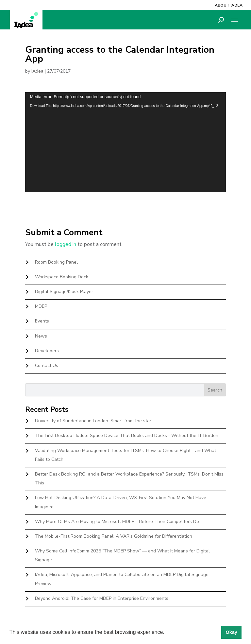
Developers (47, 351)
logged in (66, 244)
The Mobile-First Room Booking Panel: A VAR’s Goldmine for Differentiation (114, 536)
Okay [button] (231, 632)
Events (42, 321)
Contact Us (47, 366)
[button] (167, 633)
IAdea (37, 71)
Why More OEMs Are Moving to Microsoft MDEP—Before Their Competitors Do (117, 522)
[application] (125, 142)
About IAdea (229, 5)
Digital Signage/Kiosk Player (64, 292)
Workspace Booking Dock (62, 277)
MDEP (41, 306)
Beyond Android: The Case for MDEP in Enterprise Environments (102, 598)
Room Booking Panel (56, 262)
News (41, 336)
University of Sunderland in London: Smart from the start (94, 421)
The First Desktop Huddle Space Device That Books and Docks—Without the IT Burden (127, 435)
